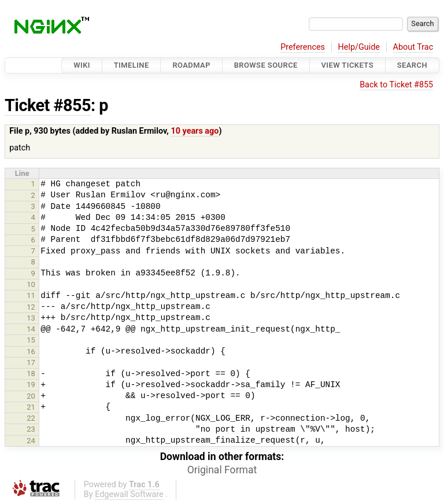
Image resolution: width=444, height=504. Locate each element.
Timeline (132, 65)
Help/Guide (359, 47)
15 (31, 340)
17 (31, 363)
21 (31, 407)
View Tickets (347, 65)
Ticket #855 (48, 105)
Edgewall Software (129, 494)
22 (31, 418)
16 (31, 352)
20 (31, 396)
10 (31, 284)
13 (31, 318)
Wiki (82, 65)
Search (412, 65)
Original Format (222, 470)
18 (31, 374)
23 (31, 429)
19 (31, 385)
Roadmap (191, 65)
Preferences (303, 47)
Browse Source (266, 65)
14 (31, 329)
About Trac (413, 47)
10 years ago (195, 131)
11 (31, 295)
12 (31, 307)
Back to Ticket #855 (396, 85)
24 (31, 441)
